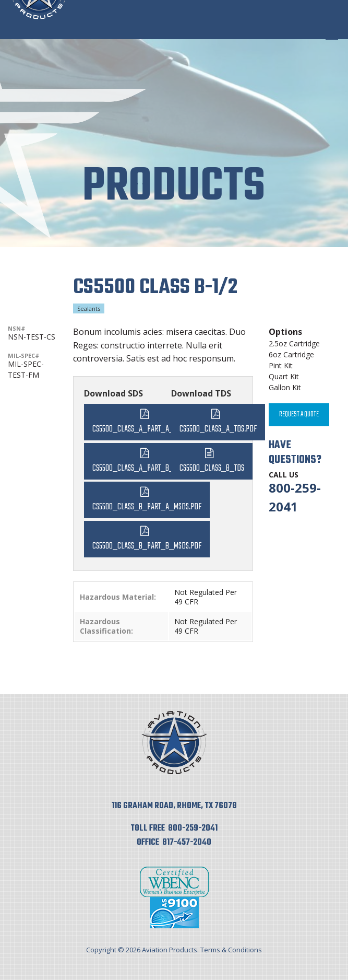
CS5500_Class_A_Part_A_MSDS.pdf (147, 429)
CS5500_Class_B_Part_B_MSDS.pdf (147, 546)
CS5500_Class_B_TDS (212, 468)
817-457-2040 (187, 843)
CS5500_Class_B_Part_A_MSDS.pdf (147, 507)
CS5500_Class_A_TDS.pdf (218, 429)
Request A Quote (299, 415)
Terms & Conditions (231, 950)
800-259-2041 (193, 829)
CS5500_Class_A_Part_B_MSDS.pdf (147, 468)
